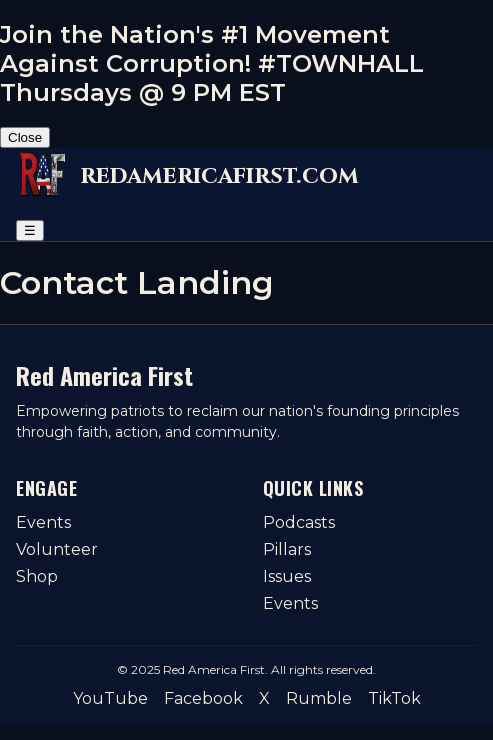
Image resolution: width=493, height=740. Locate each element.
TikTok (394, 698)
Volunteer (57, 549)
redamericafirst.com (219, 176)
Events (43, 522)
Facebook (203, 698)
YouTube (110, 698)
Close (25, 137)
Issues (287, 576)
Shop (37, 576)
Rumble (319, 698)
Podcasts (299, 522)
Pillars (287, 549)
